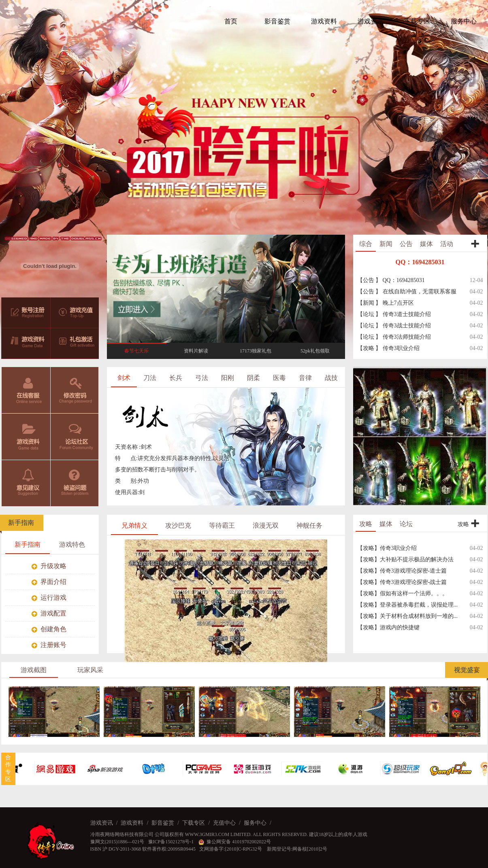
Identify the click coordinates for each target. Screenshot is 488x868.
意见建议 (26, 483)
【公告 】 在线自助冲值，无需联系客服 (407, 292)
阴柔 (254, 378)
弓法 (202, 378)
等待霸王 (222, 525)
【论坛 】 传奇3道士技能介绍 (394, 314)
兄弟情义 (134, 525)
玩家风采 (90, 670)
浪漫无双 (266, 525)
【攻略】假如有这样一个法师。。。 (403, 593)
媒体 (426, 244)
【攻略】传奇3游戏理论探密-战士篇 (402, 582)
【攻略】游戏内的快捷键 (388, 627)
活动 (447, 244)
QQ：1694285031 (420, 262)
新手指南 (21, 523)
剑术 (124, 378)
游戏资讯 (102, 823)
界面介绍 (49, 582)
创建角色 (49, 629)
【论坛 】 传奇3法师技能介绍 (394, 337)
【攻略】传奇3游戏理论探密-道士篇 (402, 571)
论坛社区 (75, 437)
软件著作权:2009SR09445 (169, 849)
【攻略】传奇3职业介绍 (387, 548)
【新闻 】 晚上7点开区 (386, 303)
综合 (366, 244)
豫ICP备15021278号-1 (172, 842)
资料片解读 (196, 351)
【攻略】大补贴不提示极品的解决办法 (405, 559)
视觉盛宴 (467, 670)
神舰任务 (309, 525)
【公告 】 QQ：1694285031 (391, 280)
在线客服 (26, 390)
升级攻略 (49, 566)
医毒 (279, 378)
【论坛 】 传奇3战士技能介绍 (394, 326)
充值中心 (224, 823)
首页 (231, 21)
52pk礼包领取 (315, 351)
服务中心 (255, 823)
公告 (406, 244)
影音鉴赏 (163, 823)
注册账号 (49, 645)
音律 (305, 378)
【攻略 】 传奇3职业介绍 (388, 348)
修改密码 (75, 390)
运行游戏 (49, 597)
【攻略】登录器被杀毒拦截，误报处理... (408, 605)
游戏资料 (26, 437)
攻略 (366, 524)
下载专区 (194, 823)
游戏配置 (49, 613)
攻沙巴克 (178, 525)
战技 (331, 378)
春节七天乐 (136, 351)
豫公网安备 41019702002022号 (235, 842)
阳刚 (228, 378)
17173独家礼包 (256, 351)
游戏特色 (72, 544)
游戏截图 (34, 670)
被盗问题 (75, 483)
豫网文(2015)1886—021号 (117, 842)
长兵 (176, 378)
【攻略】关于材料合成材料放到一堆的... (408, 616)
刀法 (150, 378)
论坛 (406, 524)
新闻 (386, 244)
